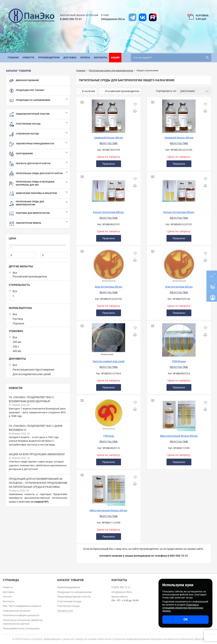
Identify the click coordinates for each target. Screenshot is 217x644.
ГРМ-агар (109, 436)
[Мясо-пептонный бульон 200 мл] (108, 488)
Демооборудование (69, 587)
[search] (171, 58)
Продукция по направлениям (74, 592)
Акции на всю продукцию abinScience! (37, 454)
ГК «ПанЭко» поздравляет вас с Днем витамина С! (36, 428)
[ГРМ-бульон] (179, 338)
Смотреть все (65, 611)
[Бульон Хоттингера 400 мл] (108, 189)
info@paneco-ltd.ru (113, 19)
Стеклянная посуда (68, 606)
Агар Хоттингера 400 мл (179, 287)
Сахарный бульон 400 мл (109, 138)
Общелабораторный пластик (74, 597)
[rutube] (153, 17)
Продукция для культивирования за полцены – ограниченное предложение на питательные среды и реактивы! (38, 483)
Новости (16, 388)
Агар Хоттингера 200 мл (109, 287)
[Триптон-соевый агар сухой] (108, 338)
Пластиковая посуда (69, 601)
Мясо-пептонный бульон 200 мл (108, 510)
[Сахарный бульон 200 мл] (179, 115)
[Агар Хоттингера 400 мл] (179, 264)
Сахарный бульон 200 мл (179, 138)
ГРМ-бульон (179, 361)
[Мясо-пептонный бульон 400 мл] (179, 413)
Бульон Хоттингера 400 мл (108, 212)
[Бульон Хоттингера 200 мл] (179, 189)
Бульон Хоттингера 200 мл (179, 212)
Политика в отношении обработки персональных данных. (183, 608)
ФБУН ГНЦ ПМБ (108, 143)
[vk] (143, 17)
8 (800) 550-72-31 (71, 19)
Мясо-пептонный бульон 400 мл (179, 436)
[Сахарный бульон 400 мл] (108, 115)
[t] (132, 17)
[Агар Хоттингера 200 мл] (108, 264)
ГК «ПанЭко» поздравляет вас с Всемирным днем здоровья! (31, 399)
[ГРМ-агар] (108, 413)
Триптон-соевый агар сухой (108, 361)
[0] (22, 255)
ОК (186, 619)
